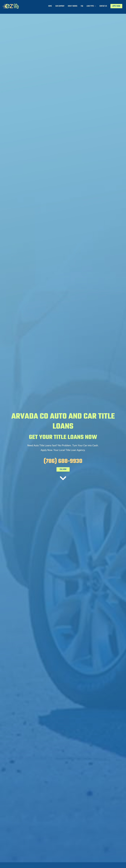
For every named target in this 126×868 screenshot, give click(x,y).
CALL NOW (63, 469)
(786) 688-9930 (63, 461)
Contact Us (103, 6)
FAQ (82, 6)
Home (50, 6)
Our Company (60, 6)
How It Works (73, 6)
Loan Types (90, 6)
